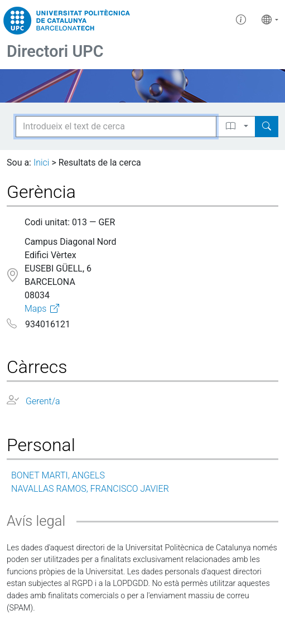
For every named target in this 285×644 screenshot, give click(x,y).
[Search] (267, 127)
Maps (35, 309)
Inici (41, 163)
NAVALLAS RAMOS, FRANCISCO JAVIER (90, 489)
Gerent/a (43, 401)
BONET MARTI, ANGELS (58, 475)
